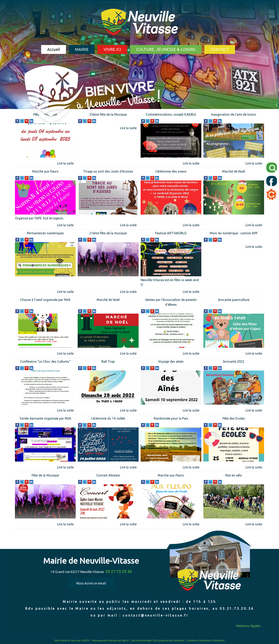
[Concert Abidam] (108, 476)
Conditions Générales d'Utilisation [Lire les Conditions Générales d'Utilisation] (205, 640)
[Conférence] (45, 362)
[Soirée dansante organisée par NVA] (45, 419)
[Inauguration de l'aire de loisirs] (234, 115)
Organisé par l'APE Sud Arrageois (39, 218)
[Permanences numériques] (45, 234)
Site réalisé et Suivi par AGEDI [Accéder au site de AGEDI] (72, 640)
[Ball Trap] (108, 362)
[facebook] (17, 121)
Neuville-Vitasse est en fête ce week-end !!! (170, 282)
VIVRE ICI (112, 49)
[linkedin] (220, 121)
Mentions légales (248, 626)
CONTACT (220, 49)
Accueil (54, 49)
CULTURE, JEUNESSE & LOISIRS (166, 49)
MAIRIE (82, 49)
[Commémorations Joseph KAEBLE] (171, 115)
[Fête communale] (45, 141)
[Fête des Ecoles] (234, 419)
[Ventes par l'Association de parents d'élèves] (171, 303)
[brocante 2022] (234, 362)
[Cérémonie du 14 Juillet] (108, 419)
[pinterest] (215, 121)
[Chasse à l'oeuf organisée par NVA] (45, 303)
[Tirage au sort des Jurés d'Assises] (108, 172)
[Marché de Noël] (234, 172)
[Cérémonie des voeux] (171, 172)
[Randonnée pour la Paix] (171, 419)
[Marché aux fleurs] (45, 172)
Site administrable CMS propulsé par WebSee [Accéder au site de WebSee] (157, 640)
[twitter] (210, 121)
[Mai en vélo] (234, 476)
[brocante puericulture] (234, 303)
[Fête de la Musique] (45, 476)
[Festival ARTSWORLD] (171, 234)
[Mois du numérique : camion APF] (234, 234)
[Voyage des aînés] (171, 362)
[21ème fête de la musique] (108, 234)
